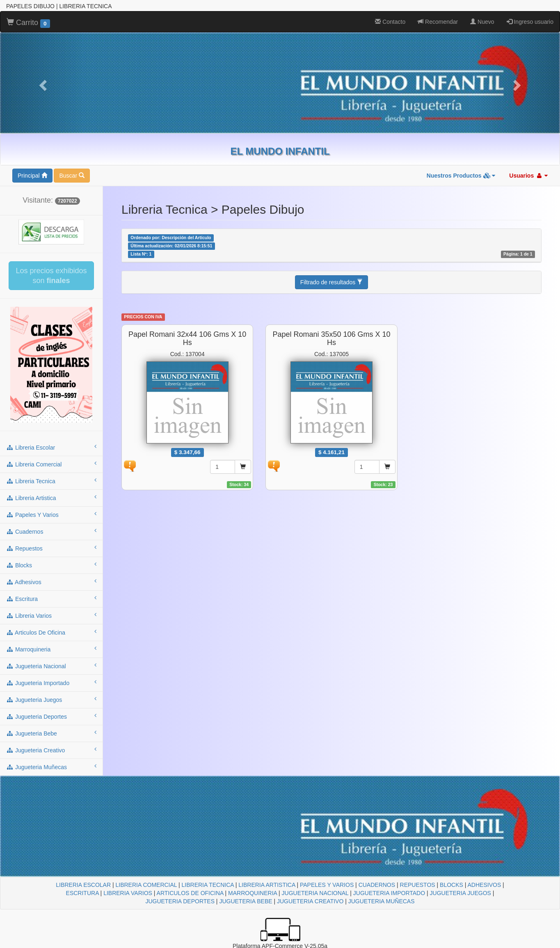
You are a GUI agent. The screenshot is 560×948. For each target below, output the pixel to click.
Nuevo (482, 22)
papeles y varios (51, 514)
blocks (51, 565)
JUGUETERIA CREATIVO (310, 901)
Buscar (72, 176)
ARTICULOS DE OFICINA (190, 893)
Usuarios (528, 176)
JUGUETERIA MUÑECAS (382, 901)
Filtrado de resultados (332, 282)
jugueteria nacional (51, 666)
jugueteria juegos (51, 699)
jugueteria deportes (51, 716)
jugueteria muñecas (51, 767)
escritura (51, 598)
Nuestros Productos (461, 176)
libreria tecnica (51, 481)
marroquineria (51, 649)
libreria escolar (51, 447)
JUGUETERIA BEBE (246, 901)
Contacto (390, 22)
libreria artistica (51, 498)
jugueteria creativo (51, 750)
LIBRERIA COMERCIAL (146, 885)
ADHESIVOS (485, 885)
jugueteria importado (51, 683)
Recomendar (438, 22)
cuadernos (51, 531)
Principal (32, 176)
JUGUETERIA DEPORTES (180, 901)
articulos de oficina (51, 632)
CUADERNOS (377, 885)
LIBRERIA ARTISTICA (267, 885)
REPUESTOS (418, 885)
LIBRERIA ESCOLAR (83, 885)
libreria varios (51, 615)
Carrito (28, 23)
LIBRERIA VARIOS (128, 893)
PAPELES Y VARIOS (327, 885)
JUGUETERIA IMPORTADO (389, 893)
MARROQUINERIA (253, 893)
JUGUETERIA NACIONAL (315, 893)
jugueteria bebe (51, 733)
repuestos (51, 548)
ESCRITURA (82, 893)
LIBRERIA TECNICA (208, 885)
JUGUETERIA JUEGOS (461, 893)
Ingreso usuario (530, 22)
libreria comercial (51, 464)
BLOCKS (451, 885)
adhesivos (51, 582)
